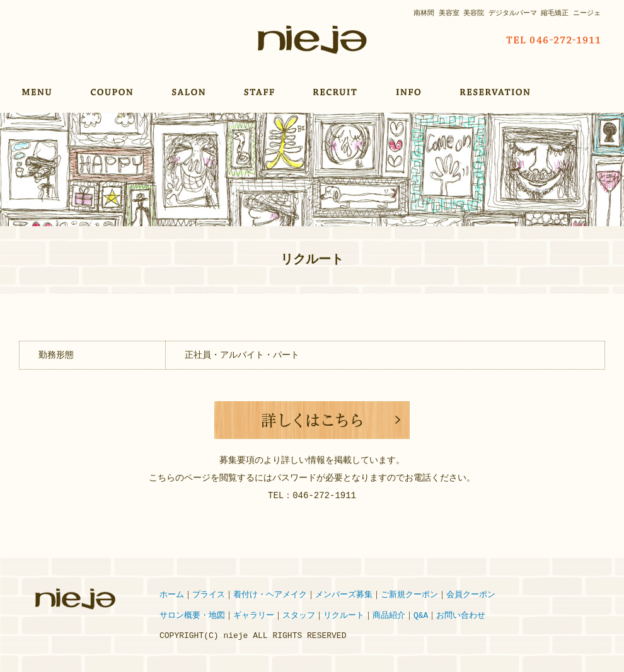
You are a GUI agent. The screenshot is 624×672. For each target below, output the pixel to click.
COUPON (114, 92)
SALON (190, 92)
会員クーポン (471, 595)
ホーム (172, 595)
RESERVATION (497, 92)
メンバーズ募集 (344, 595)
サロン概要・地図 (192, 616)
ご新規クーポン (409, 595)
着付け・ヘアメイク (270, 595)
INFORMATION (410, 92)
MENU (37, 92)
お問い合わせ (461, 616)
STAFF (261, 92)
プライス (209, 595)
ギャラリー (254, 616)
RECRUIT (337, 92)
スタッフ (299, 616)
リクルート (344, 616)
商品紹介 (389, 616)
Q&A (421, 616)
